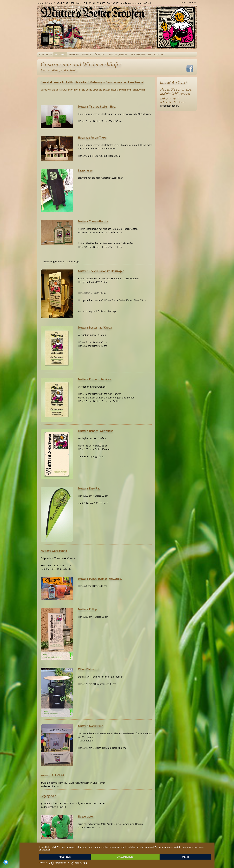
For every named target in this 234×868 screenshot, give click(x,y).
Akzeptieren (125, 857)
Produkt (60, 54)
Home (184, 3)
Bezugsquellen (118, 54)
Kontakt (193, 3)
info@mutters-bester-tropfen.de (136, 3)
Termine (74, 54)
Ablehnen (65, 857)
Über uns (100, 54)
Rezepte (87, 54)
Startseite (45, 54)
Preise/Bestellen (141, 54)
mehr (185, 857)
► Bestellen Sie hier (171, 102)
